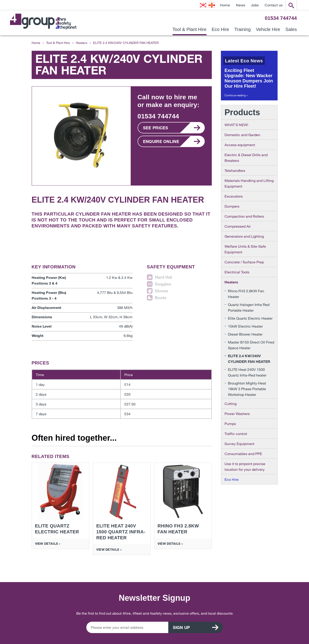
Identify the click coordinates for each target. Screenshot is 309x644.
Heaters (82, 43)
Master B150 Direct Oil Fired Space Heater (251, 345)
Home (225, 5)
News (241, 5)
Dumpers (232, 206)
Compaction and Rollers (244, 216)
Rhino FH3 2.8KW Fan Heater (246, 294)
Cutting (231, 403)
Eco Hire (221, 29)
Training (243, 29)
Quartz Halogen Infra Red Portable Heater (249, 307)
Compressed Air (238, 226)
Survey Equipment (239, 444)
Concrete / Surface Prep (244, 262)
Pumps (230, 424)
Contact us (274, 5)
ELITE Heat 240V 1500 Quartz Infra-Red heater (247, 372)
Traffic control (236, 434)
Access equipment (240, 145)
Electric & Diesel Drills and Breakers (246, 158)
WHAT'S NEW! (236, 125)
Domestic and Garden (242, 135)
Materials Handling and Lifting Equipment (249, 183)
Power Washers (237, 414)
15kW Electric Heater (245, 326)
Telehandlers (235, 170)
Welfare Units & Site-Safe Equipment (245, 249)
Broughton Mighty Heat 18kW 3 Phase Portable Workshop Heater (247, 389)
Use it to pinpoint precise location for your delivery (245, 466)
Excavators (234, 196)
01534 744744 (281, 18)
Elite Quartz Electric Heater (250, 318)
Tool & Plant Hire (190, 29)
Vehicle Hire (268, 29)
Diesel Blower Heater (245, 334)
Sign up (181, 627)
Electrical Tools (237, 272)
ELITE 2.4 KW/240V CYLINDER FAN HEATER (249, 359)
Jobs (255, 5)
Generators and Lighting (244, 236)
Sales (291, 29)
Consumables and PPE (243, 454)
